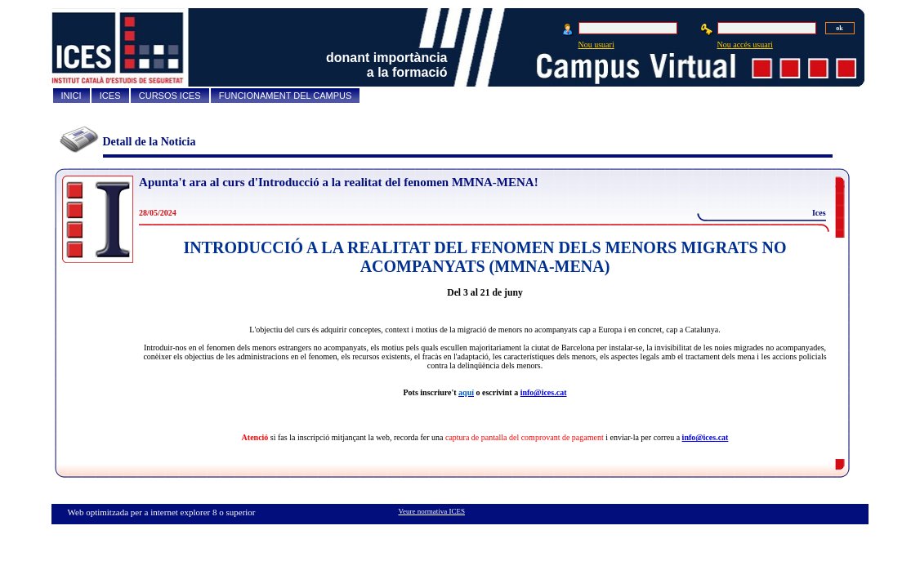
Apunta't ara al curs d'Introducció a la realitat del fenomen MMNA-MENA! (339, 182)
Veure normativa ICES (432, 511)
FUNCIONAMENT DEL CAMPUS (286, 96)
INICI (71, 96)
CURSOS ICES (170, 96)
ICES (110, 96)
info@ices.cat (544, 392)
